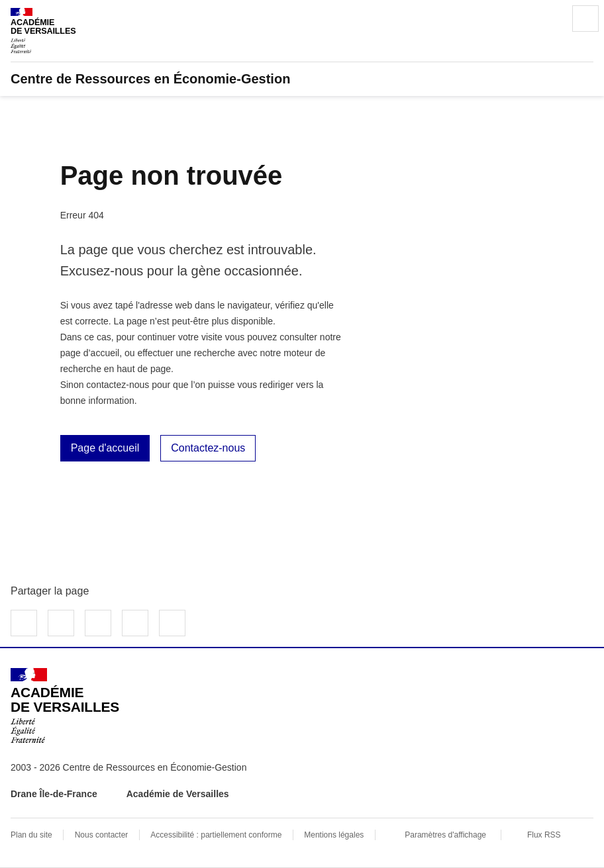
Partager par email (135, 623)
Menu (585, 19)
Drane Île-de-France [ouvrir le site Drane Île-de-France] (54, 794)
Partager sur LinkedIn (98, 623)
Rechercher (548, 19)
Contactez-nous (208, 448)
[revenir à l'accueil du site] (302, 79)
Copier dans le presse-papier (172, 623)
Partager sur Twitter (61, 623)
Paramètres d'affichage (445, 835)
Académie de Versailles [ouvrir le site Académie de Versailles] (178, 794)
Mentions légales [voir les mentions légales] (334, 835)
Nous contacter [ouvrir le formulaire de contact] (102, 835)
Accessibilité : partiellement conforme (216, 835)
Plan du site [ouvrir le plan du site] (31, 835)
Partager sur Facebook (24, 623)
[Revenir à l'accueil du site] (65, 706)
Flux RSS (544, 835)
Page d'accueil (105, 448)
